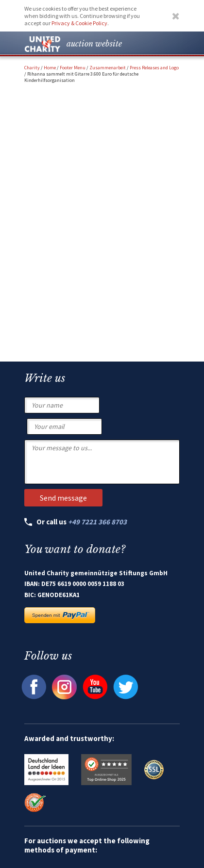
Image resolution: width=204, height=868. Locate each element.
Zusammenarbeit (108, 68)
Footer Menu (73, 68)
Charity (32, 68)
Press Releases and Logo (154, 68)
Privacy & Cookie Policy (79, 23)
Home (50, 68)
